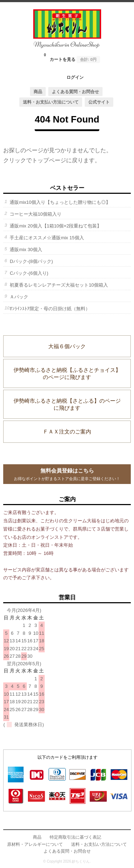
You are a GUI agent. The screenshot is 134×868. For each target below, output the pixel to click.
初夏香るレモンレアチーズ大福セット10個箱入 (59, 285)
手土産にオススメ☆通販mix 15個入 (47, 238)
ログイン (75, 77)
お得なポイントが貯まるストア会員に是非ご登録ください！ (67, 473)
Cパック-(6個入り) (29, 273)
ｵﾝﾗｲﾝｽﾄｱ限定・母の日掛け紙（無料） (50, 309)
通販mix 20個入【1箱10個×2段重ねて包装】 (56, 226)
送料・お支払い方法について (51, 102)
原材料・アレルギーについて (35, 844)
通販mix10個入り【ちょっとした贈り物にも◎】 (60, 202)
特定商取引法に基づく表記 (75, 837)
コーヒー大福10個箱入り (35, 214)
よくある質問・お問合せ (75, 92)
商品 (38, 92)
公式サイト (99, 102)
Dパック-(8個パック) (31, 261)
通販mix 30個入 (26, 250)
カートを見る (72, 57)
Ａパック (19, 297)
